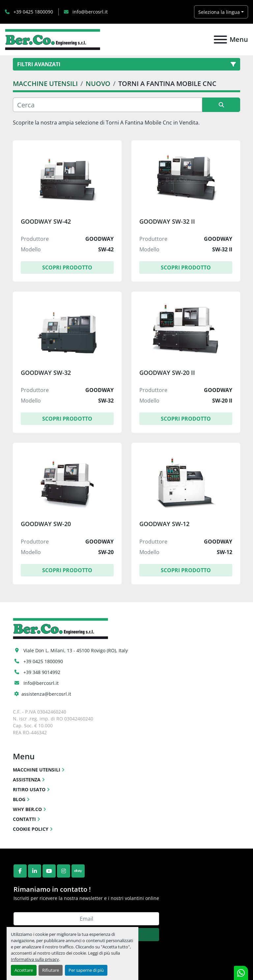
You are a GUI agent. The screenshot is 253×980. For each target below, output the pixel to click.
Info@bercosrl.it (41, 683)
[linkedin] (35, 871)
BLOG (19, 799)
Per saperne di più (86, 970)
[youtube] (49, 871)
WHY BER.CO (27, 809)
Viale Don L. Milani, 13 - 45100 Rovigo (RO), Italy (76, 650)
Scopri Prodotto (67, 267)
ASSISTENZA (27, 780)
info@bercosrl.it (89, 12)
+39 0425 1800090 (33, 12)
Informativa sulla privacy (35, 959)
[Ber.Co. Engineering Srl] (60, 628)
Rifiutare (51, 970)
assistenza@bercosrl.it (46, 694)
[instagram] (64, 871)
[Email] (86, 919)
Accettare (24, 970)
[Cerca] (108, 105)
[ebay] (78, 871)
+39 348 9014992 (42, 672)
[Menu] (220, 40)
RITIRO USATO (29, 789)
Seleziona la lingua (219, 12)
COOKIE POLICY (31, 829)
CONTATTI (24, 819)
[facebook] (20, 871)
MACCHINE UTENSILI (37, 770)
